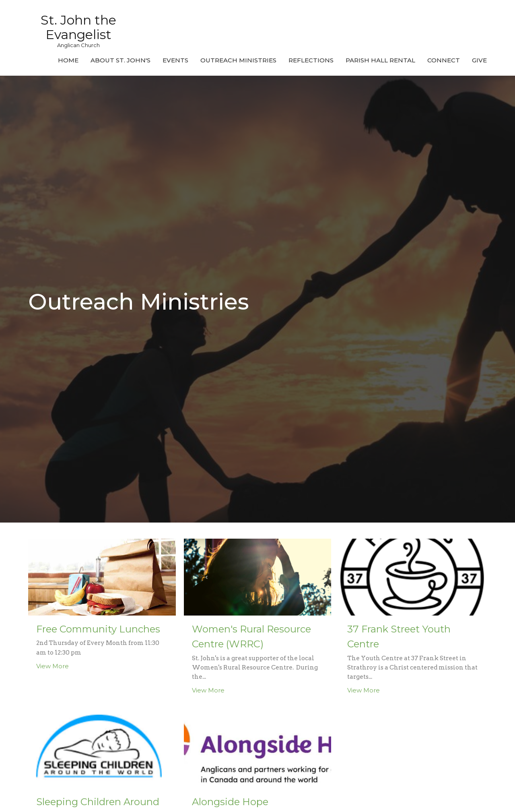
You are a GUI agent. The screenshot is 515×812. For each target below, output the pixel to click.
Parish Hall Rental (380, 60)
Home (68, 60)
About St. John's (121, 60)
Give (479, 60)
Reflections (311, 60)
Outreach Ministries (238, 60)
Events (175, 60)
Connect (444, 60)
